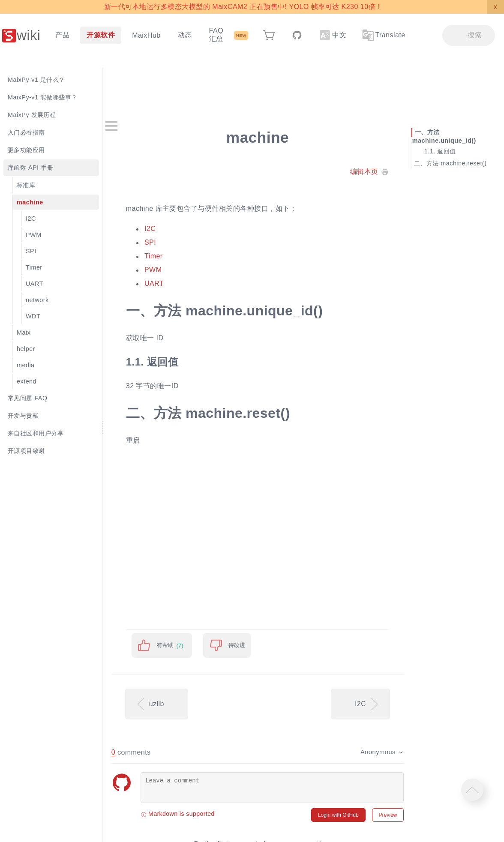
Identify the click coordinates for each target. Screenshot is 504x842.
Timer (184, 256)
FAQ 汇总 (216, 35)
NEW (241, 35)
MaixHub (146, 35)
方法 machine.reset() (465, 163)
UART (185, 284)
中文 (333, 35)
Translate (383, 35)
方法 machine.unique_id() (452, 136)
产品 (62, 35)
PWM (184, 270)
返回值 (454, 151)
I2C (181, 229)
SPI (181, 243)
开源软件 (101, 35)
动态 (185, 35)
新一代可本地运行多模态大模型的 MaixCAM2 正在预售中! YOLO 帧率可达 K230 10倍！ (243, 7)
